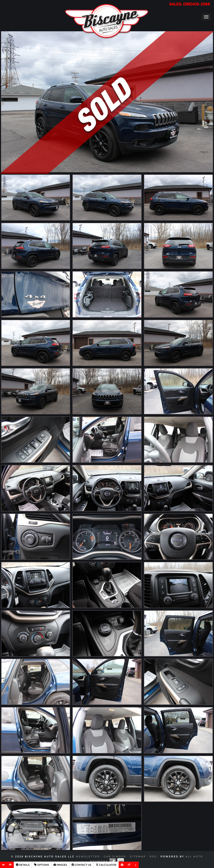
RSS (153, 856)
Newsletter (88, 856)
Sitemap (138, 856)
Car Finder (115, 856)
